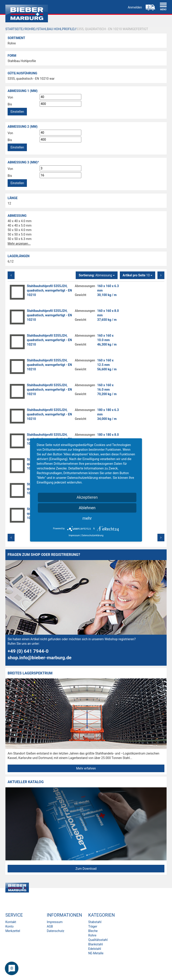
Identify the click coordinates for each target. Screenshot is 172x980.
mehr (87, 518)
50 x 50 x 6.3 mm (20, 239)
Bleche (93, 931)
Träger (93, 926)
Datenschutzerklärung (92, 535)
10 (138, 275)
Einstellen (17, 112)
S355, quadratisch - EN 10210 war (31, 79)
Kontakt (11, 922)
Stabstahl (95, 922)
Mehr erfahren (86, 768)
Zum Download (86, 869)
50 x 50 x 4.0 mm (20, 230)
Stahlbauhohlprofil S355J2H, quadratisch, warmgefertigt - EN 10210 (49, 290)
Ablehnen (87, 508)
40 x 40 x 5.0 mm (20, 225)
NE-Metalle (96, 953)
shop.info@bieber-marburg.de (40, 658)
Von (10, 97)
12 (9, 203)
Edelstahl (95, 949)
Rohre (12, 43)
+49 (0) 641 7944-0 (28, 651)
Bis (10, 104)
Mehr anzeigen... (19, 244)
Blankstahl (96, 944)
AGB (50, 926)
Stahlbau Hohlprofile (22, 61)
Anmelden (135, 7)
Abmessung (97, 275)
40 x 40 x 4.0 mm (20, 221)
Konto (10, 926)
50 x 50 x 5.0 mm (20, 234)
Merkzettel (13, 931)
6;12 (11, 261)
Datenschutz (56, 931)
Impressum (55, 922)
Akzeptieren (87, 497)
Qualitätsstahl (98, 940)
